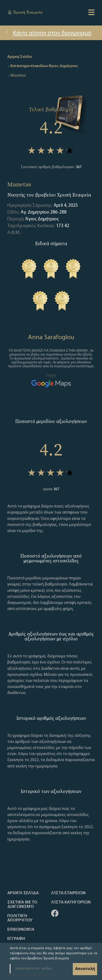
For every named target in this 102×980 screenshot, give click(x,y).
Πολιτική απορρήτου (20, 918)
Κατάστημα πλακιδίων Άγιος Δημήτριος (44, 66)
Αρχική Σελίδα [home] (19, 57)
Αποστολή (85, 969)
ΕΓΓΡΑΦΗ (16, 939)
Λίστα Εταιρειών (68, 893)
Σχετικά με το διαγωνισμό (22, 905)
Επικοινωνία (21, 930)
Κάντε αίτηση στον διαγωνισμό (48, 33)
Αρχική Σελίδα (23, 893)
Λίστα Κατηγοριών (71, 903)
